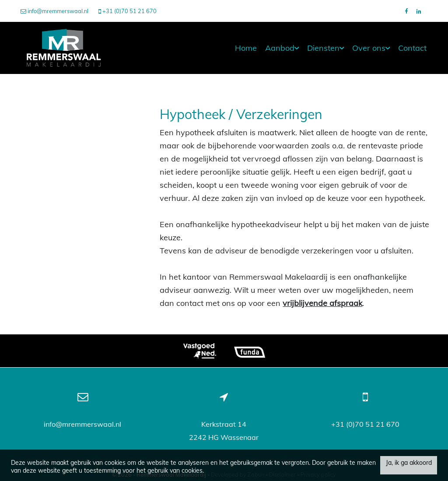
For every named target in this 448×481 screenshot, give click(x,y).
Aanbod (282, 48)
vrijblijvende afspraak (322, 303)
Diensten (325, 48)
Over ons (371, 48)
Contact (412, 48)
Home (246, 48)
